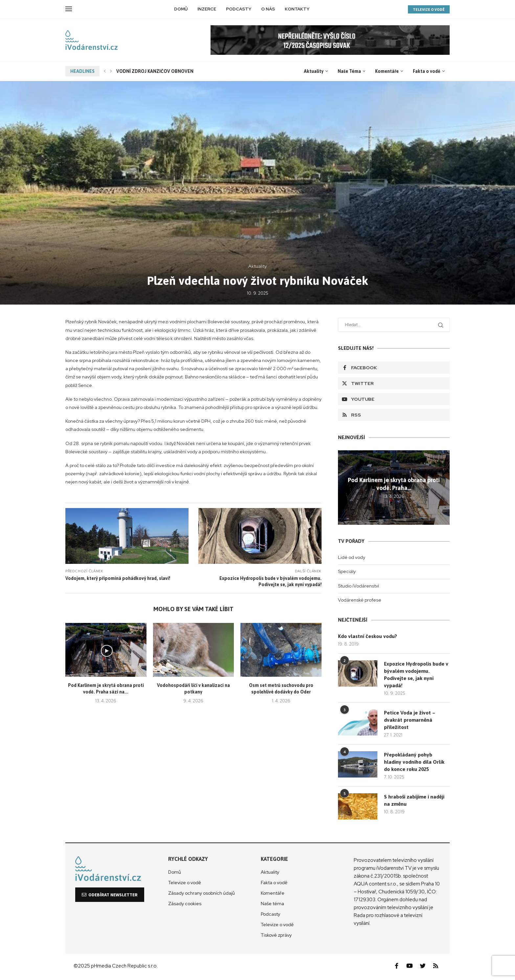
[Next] (111, 71)
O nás (268, 9)
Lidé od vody (352, 557)
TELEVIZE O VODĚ (429, 9)
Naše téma (272, 905)
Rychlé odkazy (188, 860)
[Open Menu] (69, 9)
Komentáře (387, 71)
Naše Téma (349, 71)
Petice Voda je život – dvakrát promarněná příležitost (410, 721)
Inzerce (207, 9)
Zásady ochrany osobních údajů (202, 894)
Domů (181, 9)
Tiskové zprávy (276, 936)
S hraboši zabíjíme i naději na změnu (415, 802)
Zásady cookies (185, 905)
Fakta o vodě (427, 71)
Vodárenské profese (360, 600)
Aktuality (314, 71)
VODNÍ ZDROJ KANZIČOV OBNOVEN (155, 71)
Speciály (347, 571)
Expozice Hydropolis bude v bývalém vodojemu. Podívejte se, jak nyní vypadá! (415, 675)
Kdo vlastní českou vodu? (369, 636)
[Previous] (105, 71)
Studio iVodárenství (358, 586)
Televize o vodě (185, 884)
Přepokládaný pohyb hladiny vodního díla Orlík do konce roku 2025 (414, 763)
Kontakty (297, 9)
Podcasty (239, 9)
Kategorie (274, 860)
